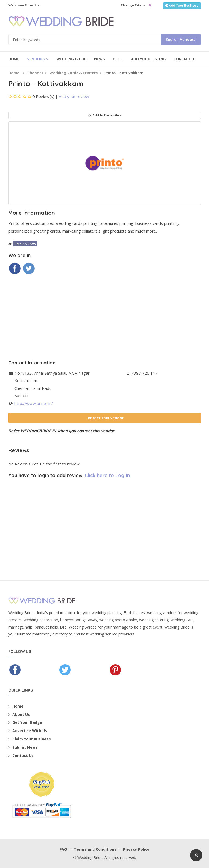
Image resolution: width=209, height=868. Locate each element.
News (100, 59)
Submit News (23, 747)
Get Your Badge (25, 722)
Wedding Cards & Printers (74, 73)
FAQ (63, 849)
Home (14, 59)
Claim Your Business (30, 739)
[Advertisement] (105, 317)
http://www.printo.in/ (34, 403)
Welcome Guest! (24, 5)
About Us (19, 714)
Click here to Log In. (108, 475)
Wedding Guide (71, 59)
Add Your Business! (182, 5)
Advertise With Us (28, 731)
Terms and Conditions (95, 849)
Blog (118, 59)
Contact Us (185, 59)
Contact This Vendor (104, 418)
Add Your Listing (148, 59)
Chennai (35, 73)
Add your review (74, 96)
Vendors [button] (38, 59)
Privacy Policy (136, 849)
